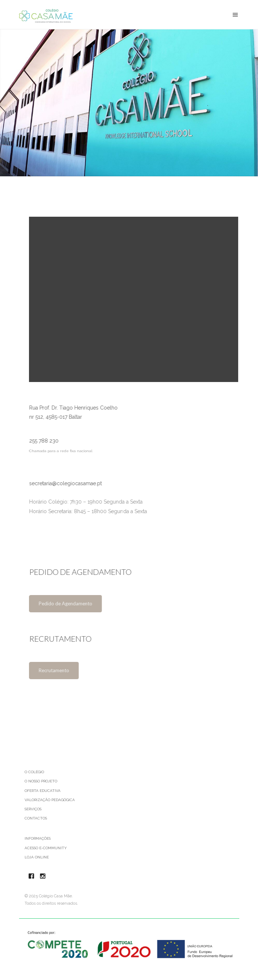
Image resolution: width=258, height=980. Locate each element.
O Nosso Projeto (41, 781)
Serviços (33, 809)
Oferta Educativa (43, 791)
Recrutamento (56, 670)
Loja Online (37, 857)
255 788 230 (46, 441)
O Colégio (34, 772)
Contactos (36, 818)
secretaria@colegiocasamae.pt (68, 483)
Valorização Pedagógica (50, 800)
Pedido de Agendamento (68, 604)
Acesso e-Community (46, 848)
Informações (38, 838)
